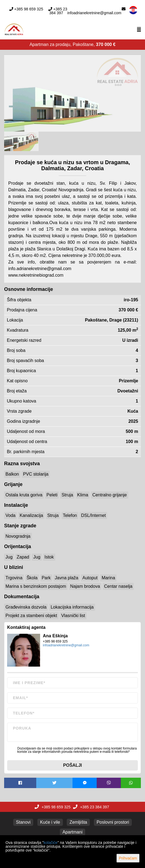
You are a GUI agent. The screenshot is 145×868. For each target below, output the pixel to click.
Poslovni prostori (113, 822)
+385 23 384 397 (58, 11)
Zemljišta (78, 822)
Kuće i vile (50, 822)
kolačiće (51, 843)
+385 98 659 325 (29, 9)
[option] (21, 141)
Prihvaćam (128, 858)
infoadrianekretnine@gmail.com (94, 13)
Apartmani (73, 832)
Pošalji (72, 765)
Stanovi (23, 822)
